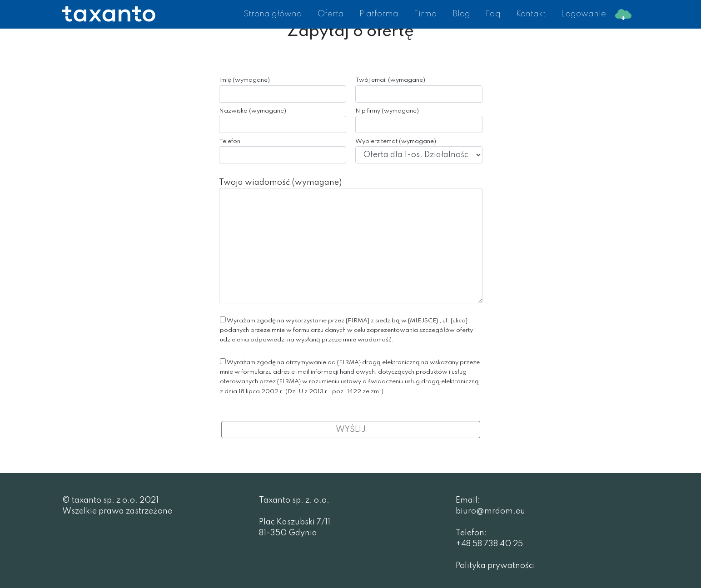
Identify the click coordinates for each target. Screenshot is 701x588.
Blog (461, 14)
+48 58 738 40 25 (489, 544)
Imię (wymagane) (283, 90)
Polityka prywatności (495, 566)
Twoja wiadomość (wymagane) (351, 241)
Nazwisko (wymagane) (283, 121)
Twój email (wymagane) (419, 90)
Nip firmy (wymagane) (419, 121)
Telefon (283, 151)
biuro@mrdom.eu (490, 511)
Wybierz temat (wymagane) (419, 151)
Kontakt (531, 14)
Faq (493, 14)
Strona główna (273, 14)
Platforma (379, 14)
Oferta (331, 14)
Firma (425, 14)
